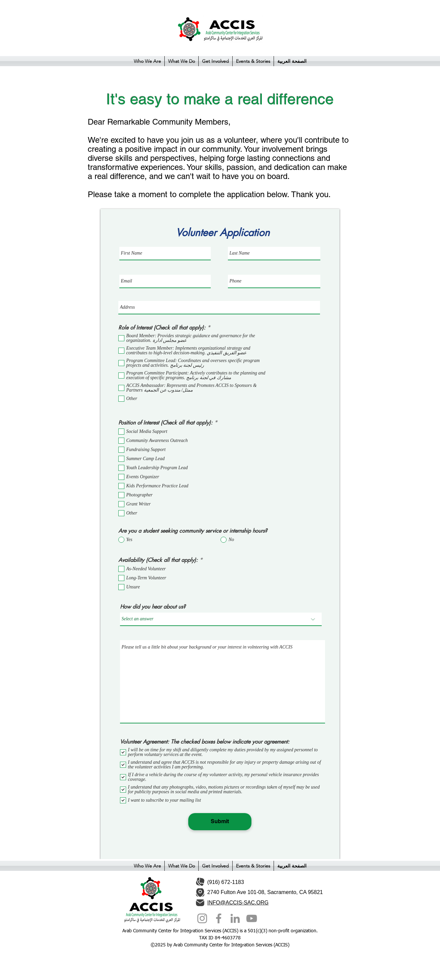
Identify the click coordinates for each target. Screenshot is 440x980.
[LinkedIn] (235, 918)
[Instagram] (202, 918)
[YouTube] (252, 918)
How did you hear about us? (153, 607)
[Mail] (200, 903)
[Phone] (200, 882)
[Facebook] (219, 918)
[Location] (200, 893)
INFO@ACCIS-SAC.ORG (238, 903)
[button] (147, 61)
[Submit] (220, 822)
